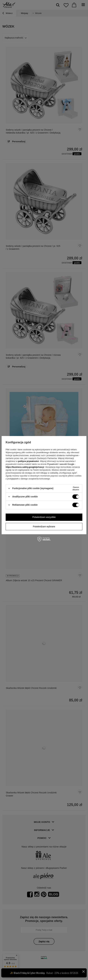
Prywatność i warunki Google (61, 464)
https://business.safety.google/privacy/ (25, 467)
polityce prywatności (28, 461)
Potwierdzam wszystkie (44, 517)
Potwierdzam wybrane (44, 526)
